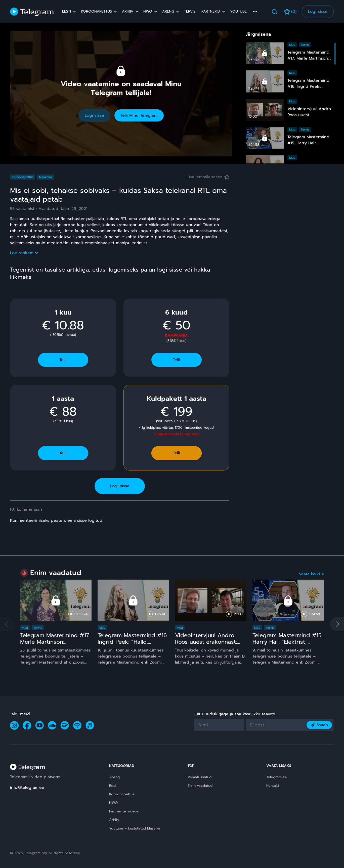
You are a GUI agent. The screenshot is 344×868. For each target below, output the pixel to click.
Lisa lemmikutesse (208, 177)
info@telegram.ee (27, 788)
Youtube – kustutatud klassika (135, 828)
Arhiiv (128, 12)
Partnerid (211, 12)
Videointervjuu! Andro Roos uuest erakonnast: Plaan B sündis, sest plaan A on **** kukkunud (210, 645)
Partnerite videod (124, 811)
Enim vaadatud (200, 786)
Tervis (190, 12)
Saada (319, 725)
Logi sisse (318, 12)
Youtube (238, 12)
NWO (148, 12)
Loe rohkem (24, 253)
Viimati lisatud (200, 777)
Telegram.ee (277, 777)
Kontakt (273, 786)
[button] (337, 624)
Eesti (67, 12)
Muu (292, 45)
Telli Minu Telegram (139, 115)
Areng (168, 12)
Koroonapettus (96, 12)
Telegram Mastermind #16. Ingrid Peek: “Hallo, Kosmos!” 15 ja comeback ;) (133, 645)
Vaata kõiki (311, 574)
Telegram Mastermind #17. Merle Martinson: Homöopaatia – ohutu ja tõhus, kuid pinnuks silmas (56, 645)
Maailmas (46, 177)
